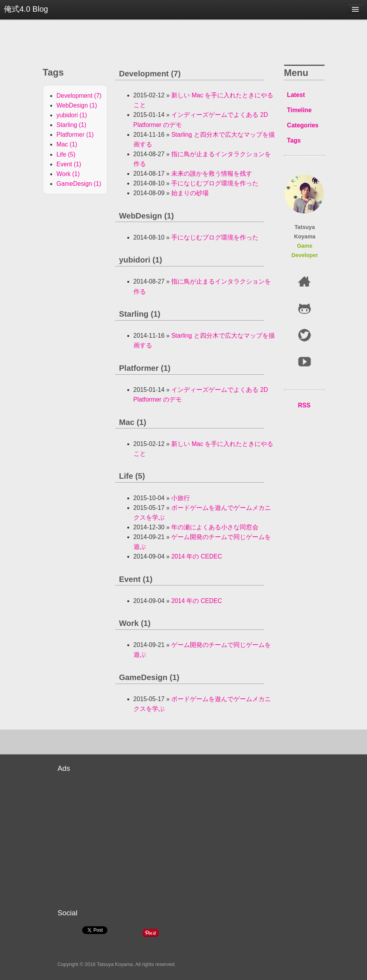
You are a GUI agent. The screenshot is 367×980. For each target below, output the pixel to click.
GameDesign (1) (79, 184)
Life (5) (66, 154)
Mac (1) (67, 144)
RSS (304, 405)
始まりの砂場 (190, 193)
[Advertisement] (215, 834)
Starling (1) (71, 125)
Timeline (299, 110)
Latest (296, 95)
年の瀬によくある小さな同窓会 (215, 527)
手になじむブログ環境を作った (215, 183)
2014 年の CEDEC (197, 556)
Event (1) (69, 164)
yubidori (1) (72, 115)
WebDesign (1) (77, 105)
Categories (303, 125)
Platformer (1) (75, 135)
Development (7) (79, 96)
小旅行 (181, 498)
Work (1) (68, 174)
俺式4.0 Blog (26, 9)
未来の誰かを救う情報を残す (212, 174)
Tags (294, 140)
